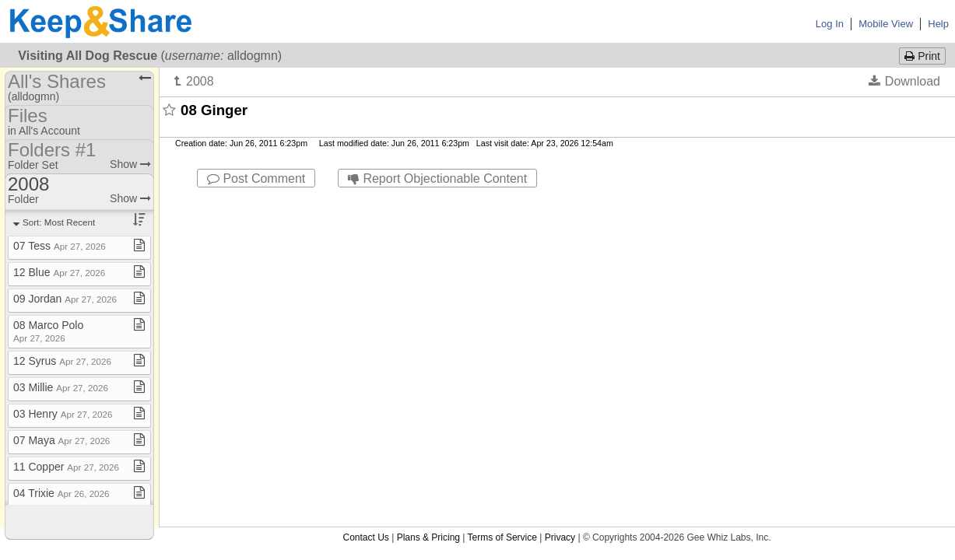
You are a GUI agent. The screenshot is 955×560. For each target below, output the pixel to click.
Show (130, 164)
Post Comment (256, 178)
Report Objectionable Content (437, 178)
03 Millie (61, 387)
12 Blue (59, 272)
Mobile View (886, 24)
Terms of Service (502, 201)
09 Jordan (65, 299)
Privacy (560, 201)
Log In (830, 24)
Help (938, 24)
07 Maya (61, 440)
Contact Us (365, 201)
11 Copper (66, 467)
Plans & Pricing (428, 201)
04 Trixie (61, 493)
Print (922, 56)
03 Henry (63, 414)
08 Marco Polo (48, 331)
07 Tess (60, 246)
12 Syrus (62, 361)
